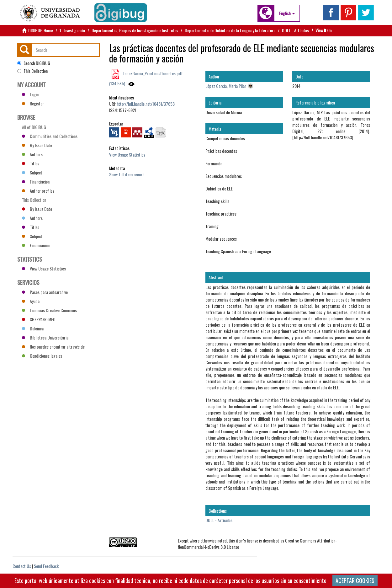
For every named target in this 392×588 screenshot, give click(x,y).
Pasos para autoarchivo (45, 292)
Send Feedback (46, 566)
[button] (287, 13)
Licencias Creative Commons (49, 310)
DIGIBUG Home (41, 30)
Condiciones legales (42, 356)
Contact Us (22, 566)
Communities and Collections (50, 136)
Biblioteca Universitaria (45, 337)
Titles (31, 163)
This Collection (32, 71)
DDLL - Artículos (295, 30)
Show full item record (127, 174)
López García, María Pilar (226, 86)
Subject (32, 172)
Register (33, 103)
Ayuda (31, 301)
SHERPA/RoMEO (39, 319)
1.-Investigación (72, 30)
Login (30, 94)
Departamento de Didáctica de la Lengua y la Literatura (230, 30)
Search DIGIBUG (34, 63)
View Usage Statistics (127, 155)
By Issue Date (37, 145)
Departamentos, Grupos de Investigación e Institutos (135, 30)
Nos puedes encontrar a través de (53, 347)
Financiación (36, 182)
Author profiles (38, 191)
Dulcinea (33, 328)
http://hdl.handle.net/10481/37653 (146, 104)
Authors (32, 154)
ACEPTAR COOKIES (355, 580)
